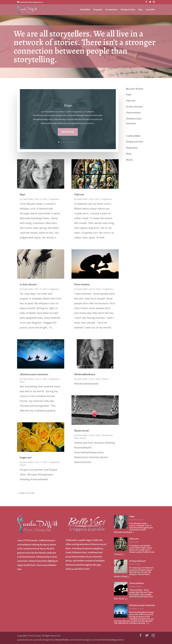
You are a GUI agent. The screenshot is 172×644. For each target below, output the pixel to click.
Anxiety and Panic (135, 142)
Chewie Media (62, 640)
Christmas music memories (34, 374)
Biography (98, 10)
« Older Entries (26, 493)
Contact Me (150, 10)
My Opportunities (128, 10)
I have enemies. (82, 284)
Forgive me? (26, 458)
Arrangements (111, 10)
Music (22, 382)
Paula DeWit (85, 10)
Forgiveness (77, 113)
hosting (112, 640)
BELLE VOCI (84, 569)
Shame (23, 465)
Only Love (79, 194)
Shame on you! (82, 431)
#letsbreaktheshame (85, 374)
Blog (140, 10)
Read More (68, 133)
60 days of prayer (28, 284)
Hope (68, 107)
